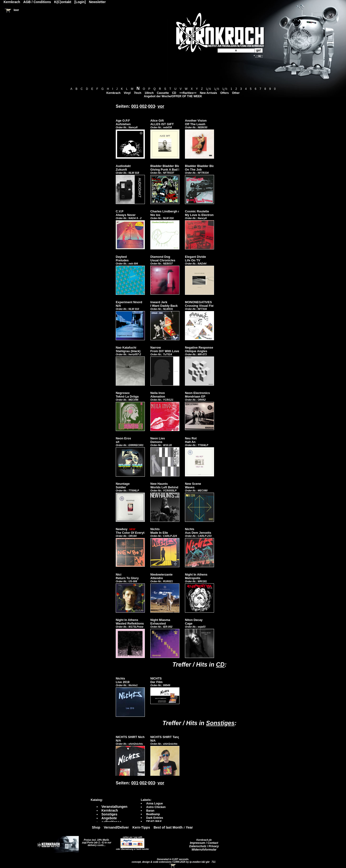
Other (236, 93)
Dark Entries (155, 818)
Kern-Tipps (141, 827)
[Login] (80, 2)
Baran (150, 811)
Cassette (163, 93)
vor (161, 106)
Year (189, 827)
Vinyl (127, 93)
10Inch (149, 93)
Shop (96, 827)
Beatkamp (153, 814)
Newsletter (97, 2)
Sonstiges (220, 723)
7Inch (138, 93)
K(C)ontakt (63, 2)
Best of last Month (168, 827)
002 (143, 106)
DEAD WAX (154, 821)
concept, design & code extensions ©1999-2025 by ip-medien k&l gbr (171, 862)
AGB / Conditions (37, 2)
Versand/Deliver (116, 827)
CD (174, 93)
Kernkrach (113, 93)
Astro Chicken (156, 807)
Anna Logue (155, 803)
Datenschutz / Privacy (204, 846)
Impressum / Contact (204, 843)
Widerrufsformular (204, 850)
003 (152, 106)
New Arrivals (208, 93)
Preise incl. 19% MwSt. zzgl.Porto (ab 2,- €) (96, 841)
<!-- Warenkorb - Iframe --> (173, 866)
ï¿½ (208, 89)
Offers (224, 93)
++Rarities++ (188, 93)
